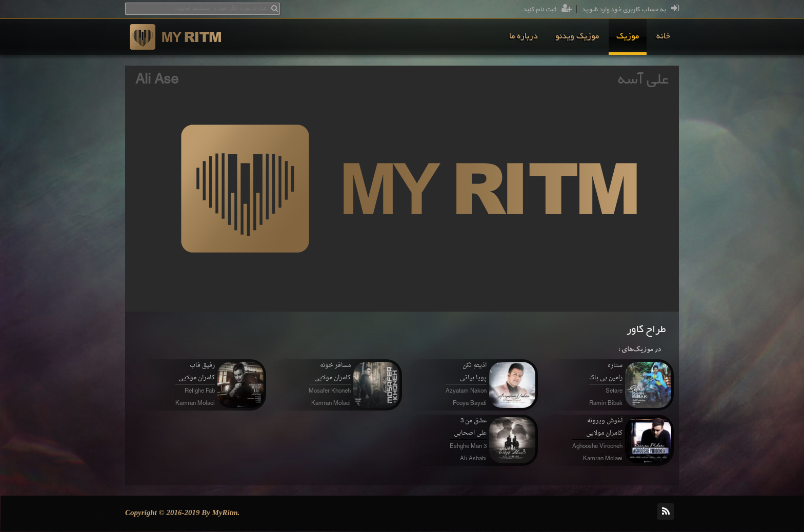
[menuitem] (663, 37)
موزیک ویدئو (577, 37)
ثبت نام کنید (547, 10)
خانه (663, 37)
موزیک (628, 37)
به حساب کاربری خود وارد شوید (630, 10)
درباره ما (524, 37)
